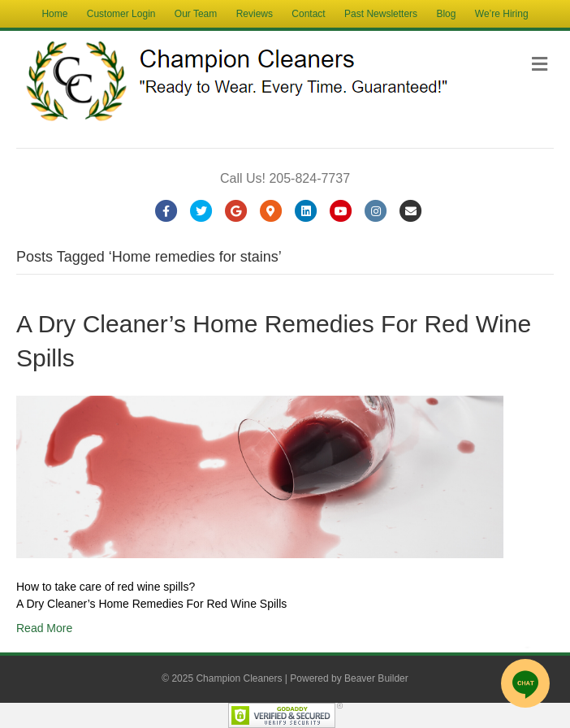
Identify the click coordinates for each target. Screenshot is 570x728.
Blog (446, 14)
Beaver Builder (376, 678)
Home (54, 14)
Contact (308, 14)
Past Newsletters (381, 14)
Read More (44, 628)
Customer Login (121, 14)
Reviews (255, 14)
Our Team (196, 14)
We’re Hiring (502, 14)
